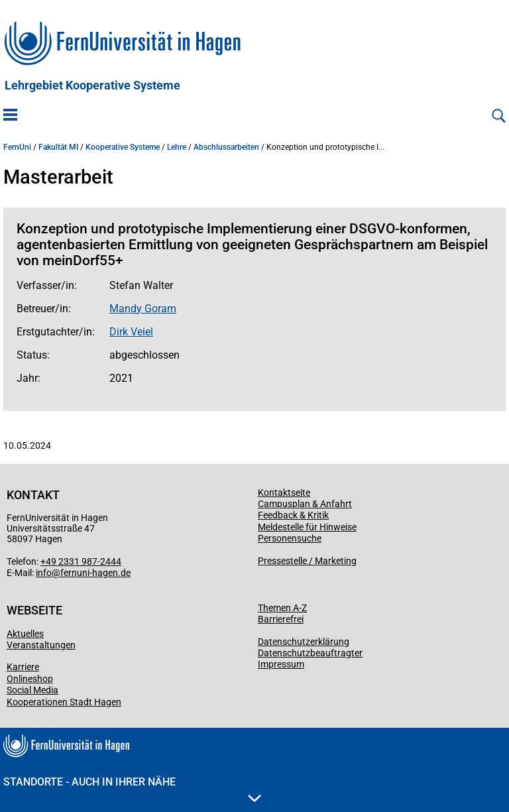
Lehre (177, 147)
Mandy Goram (143, 309)
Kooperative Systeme (123, 147)
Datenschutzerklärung (304, 642)
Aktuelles (25, 634)
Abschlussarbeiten (226, 147)
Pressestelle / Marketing (307, 561)
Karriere (23, 667)
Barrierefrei (281, 619)
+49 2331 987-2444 (81, 561)
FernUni (17, 147)
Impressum (281, 664)
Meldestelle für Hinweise (307, 527)
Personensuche (290, 538)
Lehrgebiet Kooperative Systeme (92, 86)
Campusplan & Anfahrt (305, 504)
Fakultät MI (58, 147)
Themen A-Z (282, 608)
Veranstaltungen (41, 645)
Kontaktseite (284, 493)
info (44, 573)
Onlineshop (30, 679)
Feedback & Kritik (293, 515)
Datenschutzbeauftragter (310, 653)
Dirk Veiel (131, 332)
